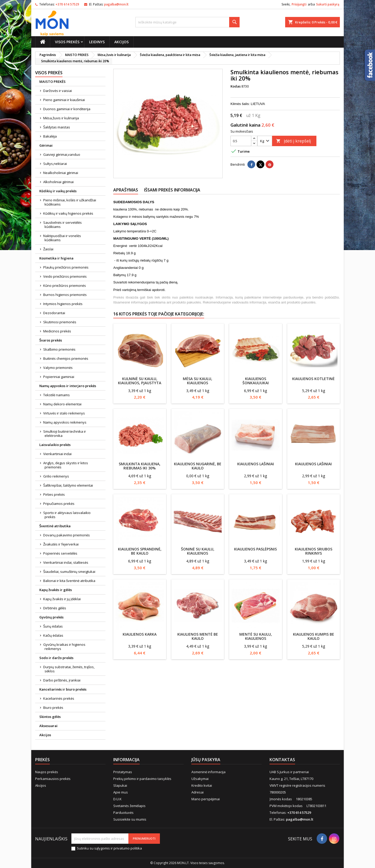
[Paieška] (187, 22)
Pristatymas (123, 772)
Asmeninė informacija (208, 772)
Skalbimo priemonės (59, 349)
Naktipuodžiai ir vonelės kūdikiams (62, 238)
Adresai (198, 792)
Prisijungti (299, 4)
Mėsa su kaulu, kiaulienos (198, 381)
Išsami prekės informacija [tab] (172, 190)
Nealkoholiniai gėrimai (61, 173)
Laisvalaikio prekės (55, 445)
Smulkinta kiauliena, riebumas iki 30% (140, 466)
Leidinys (97, 42)
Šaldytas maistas (57, 127)
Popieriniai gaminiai (59, 377)
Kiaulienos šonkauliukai (256, 381)
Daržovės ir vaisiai (58, 91)
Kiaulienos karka (140, 634)
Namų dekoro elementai (62, 404)
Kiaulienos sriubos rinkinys (314, 551)
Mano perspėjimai (206, 799)
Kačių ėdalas (53, 635)
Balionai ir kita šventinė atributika (69, 581)
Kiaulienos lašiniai (256, 464)
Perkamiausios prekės (53, 779)
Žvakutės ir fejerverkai (61, 544)
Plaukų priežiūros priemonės (66, 267)
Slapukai (120, 785)
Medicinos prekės (57, 331)
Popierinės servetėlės (60, 553)
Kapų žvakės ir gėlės (56, 590)
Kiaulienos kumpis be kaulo (314, 636)
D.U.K (117, 799)
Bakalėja (50, 136)
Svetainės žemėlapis (129, 806)
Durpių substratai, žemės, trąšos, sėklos (69, 669)
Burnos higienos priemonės (65, 295)
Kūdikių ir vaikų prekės (58, 191)
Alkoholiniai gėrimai (58, 182)
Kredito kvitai (202, 785)
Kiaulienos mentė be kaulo (198, 636)
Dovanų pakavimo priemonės (67, 535)
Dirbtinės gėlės (55, 608)
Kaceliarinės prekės (59, 698)
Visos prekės (67, 42)
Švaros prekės (51, 340)
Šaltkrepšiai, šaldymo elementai (68, 485)
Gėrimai (46, 145)
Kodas (236, 86)
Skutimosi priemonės (60, 322)
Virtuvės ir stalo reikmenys (64, 413)
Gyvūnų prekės (51, 617)
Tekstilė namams (57, 395)
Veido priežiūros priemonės (65, 276)
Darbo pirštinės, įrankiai (62, 680)
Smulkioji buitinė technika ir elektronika (65, 433)
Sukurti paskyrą (328, 4)
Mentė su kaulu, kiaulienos (256, 636)
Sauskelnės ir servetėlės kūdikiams (63, 225)
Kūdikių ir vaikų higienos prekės (68, 213)
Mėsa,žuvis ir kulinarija (61, 118)
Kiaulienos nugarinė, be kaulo (198, 466)
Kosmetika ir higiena (56, 258)
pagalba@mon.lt (116, 4)
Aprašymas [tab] (126, 190)
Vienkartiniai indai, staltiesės (66, 562)
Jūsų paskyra (206, 760)
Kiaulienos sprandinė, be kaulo (140, 551)
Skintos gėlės (50, 717)
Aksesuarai (48, 726)
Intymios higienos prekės (63, 304)
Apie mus (121, 792)
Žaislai (48, 249)
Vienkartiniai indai (57, 454)
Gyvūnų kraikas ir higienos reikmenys (64, 647)
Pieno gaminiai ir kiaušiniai (64, 100)
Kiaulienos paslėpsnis (255, 549)
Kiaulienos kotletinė (313, 379)
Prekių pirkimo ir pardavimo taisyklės (142, 779)
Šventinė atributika (55, 526)
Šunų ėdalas (53, 626)
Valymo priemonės (58, 368)
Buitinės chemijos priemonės (66, 358)
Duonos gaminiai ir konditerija (67, 109)
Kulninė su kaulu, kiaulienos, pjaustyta (140, 381)
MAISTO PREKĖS (52, 82)
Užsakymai (200, 779)
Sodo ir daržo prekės (56, 658)
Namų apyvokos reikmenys (65, 422)
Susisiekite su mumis (130, 819)
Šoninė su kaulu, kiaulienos (198, 551)
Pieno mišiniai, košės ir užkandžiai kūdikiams (70, 202)
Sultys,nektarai (55, 164)
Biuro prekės (53, 708)
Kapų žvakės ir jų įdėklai (62, 599)
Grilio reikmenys (56, 476)
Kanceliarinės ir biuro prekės (63, 689)
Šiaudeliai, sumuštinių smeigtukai (69, 572)
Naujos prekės (47, 772)
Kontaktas (282, 760)
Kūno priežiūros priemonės (65, 286)
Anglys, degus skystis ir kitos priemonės (66, 465)
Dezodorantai (54, 313)
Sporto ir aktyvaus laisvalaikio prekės (67, 515)
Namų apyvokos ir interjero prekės (68, 386)
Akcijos (121, 42)
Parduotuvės (123, 813)
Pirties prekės (54, 494)
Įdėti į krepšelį (293, 141)
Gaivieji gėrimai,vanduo (62, 154)
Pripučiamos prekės (59, 504)
